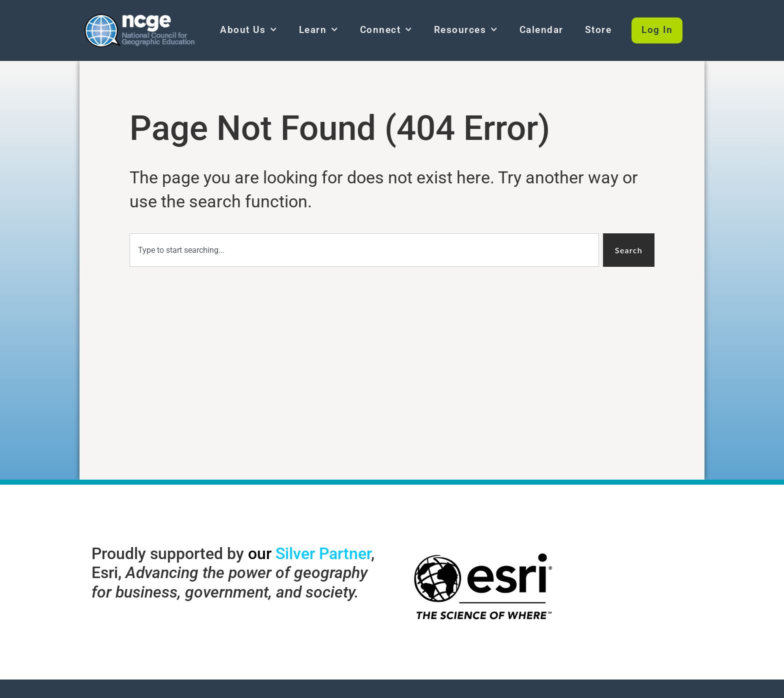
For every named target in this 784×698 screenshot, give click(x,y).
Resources (466, 30)
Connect (386, 30)
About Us (249, 30)
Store (598, 30)
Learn (319, 30)
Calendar (541, 30)
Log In (657, 30)
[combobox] (364, 250)
